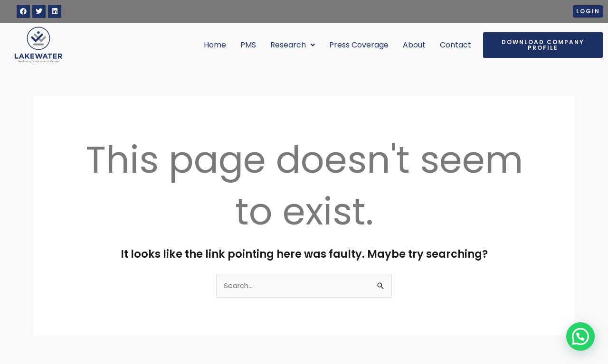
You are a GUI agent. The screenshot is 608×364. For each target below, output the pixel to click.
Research (293, 45)
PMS (248, 45)
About (414, 45)
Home (215, 45)
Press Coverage (359, 45)
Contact (456, 45)
